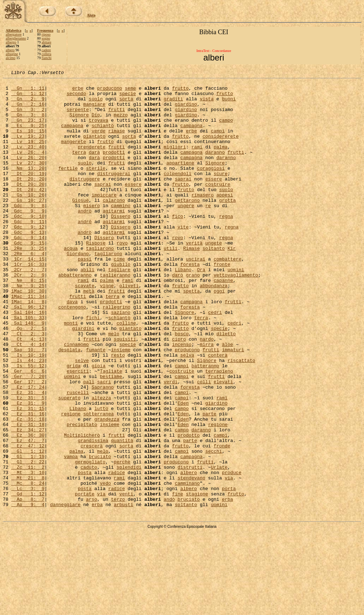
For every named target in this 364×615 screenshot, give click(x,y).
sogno (46, 38)
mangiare (94, 110)
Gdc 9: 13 (28, 264)
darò (178, 315)
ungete (214, 277)
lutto (101, 475)
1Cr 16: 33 (28, 303)
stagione (197, 578)
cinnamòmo (76, 399)
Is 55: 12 (28, 424)
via (229, 559)
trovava (99, 130)
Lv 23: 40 (28, 162)
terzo (118, 584)
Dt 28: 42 (28, 213)
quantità (122, 514)
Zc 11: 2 (28, 546)
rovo (178, 270)
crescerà (91, 520)
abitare (46, 42)
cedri (215, 360)
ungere (186, 232)
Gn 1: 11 (28, 91)
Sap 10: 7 (28, 405)
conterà (218, 411)
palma (221, 162)
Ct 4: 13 (28, 392)
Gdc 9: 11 (28, 251)
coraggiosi (211, 187)
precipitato (82, 495)
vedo (105, 565)
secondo (76, 98)
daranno (215, 168)
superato (69, 463)
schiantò (103, 136)
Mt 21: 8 (28, 559)
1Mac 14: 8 (28, 347)
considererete (221, 149)
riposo (46, 34)
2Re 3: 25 (28, 283)
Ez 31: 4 (28, 456)
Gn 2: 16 (28, 110)
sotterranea (98, 482)
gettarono (187, 226)
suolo (96, 104)
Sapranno (103, 450)
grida (73, 424)
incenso (182, 399)
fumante (96, 405)
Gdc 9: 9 (28, 238)
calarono (114, 226)
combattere (227, 296)
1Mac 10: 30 (28, 335)
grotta (228, 226)
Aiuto (91, 15)
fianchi (47, 58)
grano (193, 315)
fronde (222, 520)
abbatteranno (75, 315)
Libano (183, 309)
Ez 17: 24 (28, 450)
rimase (116, 142)
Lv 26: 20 (28, 174)
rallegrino (117, 354)
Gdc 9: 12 (28, 258)
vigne (107, 328)
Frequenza (45, 30)
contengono (72, 354)
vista (207, 104)
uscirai (196, 296)
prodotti (114, 168)
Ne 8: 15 (28, 322)
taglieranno (115, 315)
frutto (180, 91)
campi (218, 142)
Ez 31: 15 (28, 475)
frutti (116, 117)
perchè (122, 540)
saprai (183, 200)
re (208, 232)
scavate (85, 328)
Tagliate (111, 431)
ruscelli (77, 456)
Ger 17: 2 (28, 443)
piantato (94, 149)
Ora (201, 309)
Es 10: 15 (28, 142)
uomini (236, 309)
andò (169, 584)
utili (171, 283)
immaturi (233, 405)
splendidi (129, 546)
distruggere (85, 200)
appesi (225, 219)
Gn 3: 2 (28, 117)
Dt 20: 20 (28, 200)
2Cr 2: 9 (28, 315)
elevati (223, 443)
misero (92, 232)
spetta (191, 335)
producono (109, 91)
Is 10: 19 (28, 411)
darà (94, 168)
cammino (121, 232)
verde (99, 142)
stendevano (191, 559)
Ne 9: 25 (28, 328)
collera (46, 54)
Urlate (219, 546)
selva (187, 411)
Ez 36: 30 (28, 508)
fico (178, 245)
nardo (207, 392)
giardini (83, 379)
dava (72, 347)
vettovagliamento (236, 315)
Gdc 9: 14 (28, 270)
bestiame (111, 437)
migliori (175, 162)
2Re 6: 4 (28, 290)
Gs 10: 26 (28, 219)
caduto (89, 546)
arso (92, 584)
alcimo (10, 58)
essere (214, 200)
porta (229, 572)
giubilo (121, 303)
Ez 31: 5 (28, 463)
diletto (226, 386)
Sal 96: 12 (28, 354)
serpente (77, 117)
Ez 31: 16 (28, 482)
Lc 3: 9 (28, 572)
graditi (174, 104)
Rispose (96, 277)
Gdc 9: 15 (28, 277)
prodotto (188, 508)
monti (71, 373)
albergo (11, 42)
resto (118, 411)
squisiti (125, 392)
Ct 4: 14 (28, 399)
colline (126, 373)
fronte (222, 303)
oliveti (129, 328)
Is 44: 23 (28, 418)
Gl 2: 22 (28, 540)
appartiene (180, 181)
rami (197, 162)
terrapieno (219, 431)
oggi (219, 335)
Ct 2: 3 (28, 386)
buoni (229, 104)
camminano (187, 565)
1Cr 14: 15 (28, 296)
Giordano (77, 290)
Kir (232, 283)
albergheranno (16, 38)
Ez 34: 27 (28, 501)
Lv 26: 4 (28, 168)
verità (194, 277)
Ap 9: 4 (28, 591)
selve (82, 418)
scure (221, 194)
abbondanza (214, 328)
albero (10, 50)
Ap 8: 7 (28, 584)
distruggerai (114, 194)
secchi (214, 527)
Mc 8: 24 (28, 565)
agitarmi (114, 238)
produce (232, 552)
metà (89, 335)
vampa (71, 533)
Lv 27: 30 (28, 181)
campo (226, 130)
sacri (104, 443)
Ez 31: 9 (28, 469)
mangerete (74, 155)
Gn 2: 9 (28, 104)
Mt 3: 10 (28, 552)
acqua (71, 283)
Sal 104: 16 (28, 360)
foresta (190, 303)
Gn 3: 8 (28, 123)
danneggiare (65, 591)
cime (119, 296)
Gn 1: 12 (28, 98)
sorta (126, 104)
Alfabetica (14, 30)
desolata (69, 405)
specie (128, 98)
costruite (182, 431)
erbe (78, 91)
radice (116, 552)
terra (79, 168)
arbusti (124, 591)
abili (87, 309)
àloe (227, 399)
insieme (121, 405)
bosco (182, 386)
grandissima (93, 514)
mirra (207, 399)
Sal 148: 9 (28, 373)
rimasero (202, 219)
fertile (68, 187)
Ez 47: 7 (28, 514)
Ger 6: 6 (28, 431)
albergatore (14, 34)
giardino (186, 110)
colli (204, 443)
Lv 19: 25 (28, 155)
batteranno (205, 424)
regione (71, 482)
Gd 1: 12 (28, 578)
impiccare (104, 219)
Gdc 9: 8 (28, 232)
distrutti (190, 546)
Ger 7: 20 (28, 437)
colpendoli (177, 194)
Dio (96, 123)
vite (183, 258)
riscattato (241, 418)
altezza (101, 463)
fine (178, 578)
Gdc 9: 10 (28, 245)
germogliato (90, 540)
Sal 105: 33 (28, 367)
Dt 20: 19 (28, 194)
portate (85, 578)
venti (126, 578)
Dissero (121, 245)
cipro (179, 392)
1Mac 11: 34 (28, 341)
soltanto (214, 283)
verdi (170, 443)
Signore (79, 123)
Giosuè (81, 226)
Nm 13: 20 (28, 187)
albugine (12, 54)
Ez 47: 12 (28, 520)
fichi (93, 367)
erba (227, 584)
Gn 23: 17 (28, 130)
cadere (46, 50)
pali (89, 443)
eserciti (77, 431)
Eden (183, 469)
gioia (99, 424)
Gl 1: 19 (28, 533)
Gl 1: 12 (28, 527)
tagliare (119, 309)
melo (114, 386)
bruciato (100, 533)
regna (226, 245)
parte (210, 482)
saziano (121, 360)
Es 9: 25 (28, 136)
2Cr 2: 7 (28, 309)
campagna (72, 136)
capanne (223, 322)
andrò (85, 238)
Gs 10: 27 (28, 226)
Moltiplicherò (82, 508)
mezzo (121, 123)
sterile (96, 187)
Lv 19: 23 (28, 149)
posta (85, 552)
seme (130, 91)
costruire (218, 206)
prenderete (92, 162)
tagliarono (100, 283)
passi (85, 296)
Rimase (191, 283)
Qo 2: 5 (28, 379)
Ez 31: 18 (28, 488)
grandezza (107, 488)
